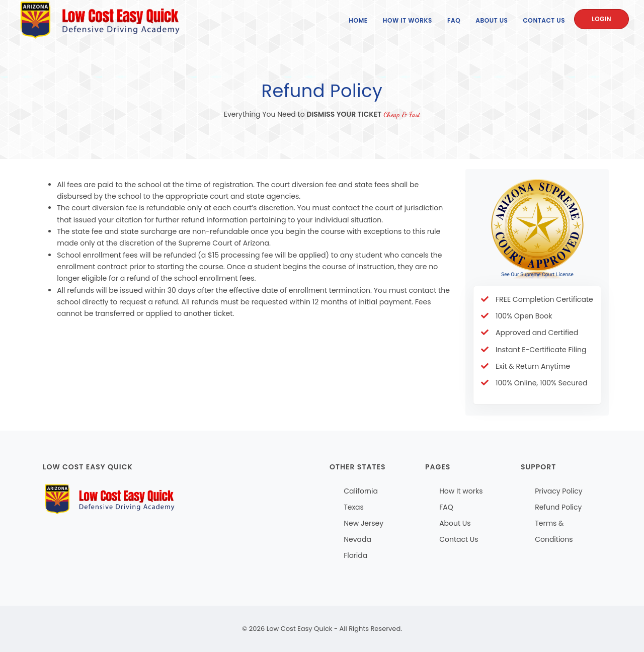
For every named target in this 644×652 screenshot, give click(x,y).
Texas (354, 507)
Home (358, 20)
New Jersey (364, 523)
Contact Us (544, 20)
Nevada (357, 539)
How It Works (408, 20)
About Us (492, 20)
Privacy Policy (559, 491)
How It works (461, 491)
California (361, 491)
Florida (355, 555)
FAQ (454, 20)
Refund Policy (558, 507)
